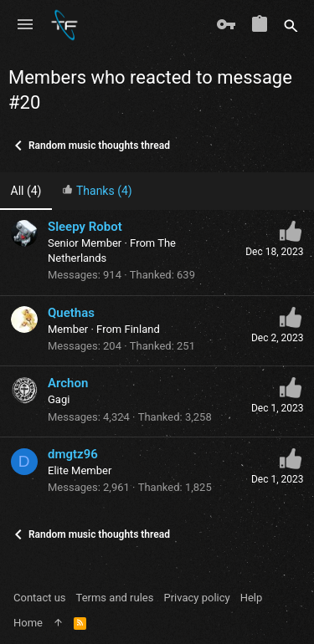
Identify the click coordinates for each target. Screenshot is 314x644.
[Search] (291, 25)
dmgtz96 (73, 454)
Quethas (71, 313)
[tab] (97, 191)
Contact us (40, 598)
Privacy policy (196, 598)
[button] (25, 25)
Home (28, 623)
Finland (142, 329)
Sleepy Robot (85, 227)
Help (252, 598)
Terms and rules (115, 598)
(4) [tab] (26, 191)
